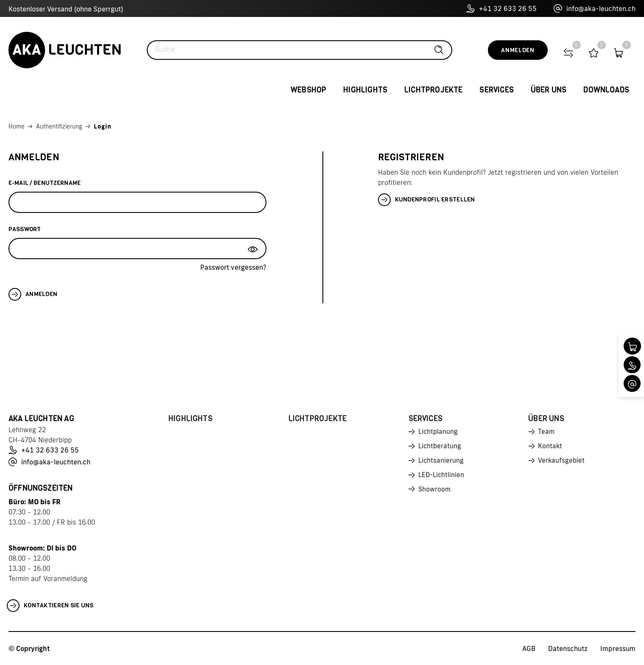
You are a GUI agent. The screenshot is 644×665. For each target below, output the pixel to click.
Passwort (25, 229)
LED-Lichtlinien (442, 477)
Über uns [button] (549, 90)
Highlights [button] (365, 90)
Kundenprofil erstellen (427, 200)
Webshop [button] (308, 90)
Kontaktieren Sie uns (50, 606)
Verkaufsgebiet (562, 462)
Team (546, 432)
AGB (529, 648)
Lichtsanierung (441, 462)
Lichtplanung (438, 432)
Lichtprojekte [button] (433, 90)
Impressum (618, 648)
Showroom (435, 492)
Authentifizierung (59, 126)
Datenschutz (568, 648)
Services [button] (496, 90)
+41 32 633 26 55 (501, 8)
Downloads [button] (606, 90)
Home (17, 126)
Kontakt (550, 447)
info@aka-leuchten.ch (595, 8)
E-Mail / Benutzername (45, 183)
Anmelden (518, 50)
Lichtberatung (440, 447)
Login (103, 126)
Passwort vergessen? (233, 267)
